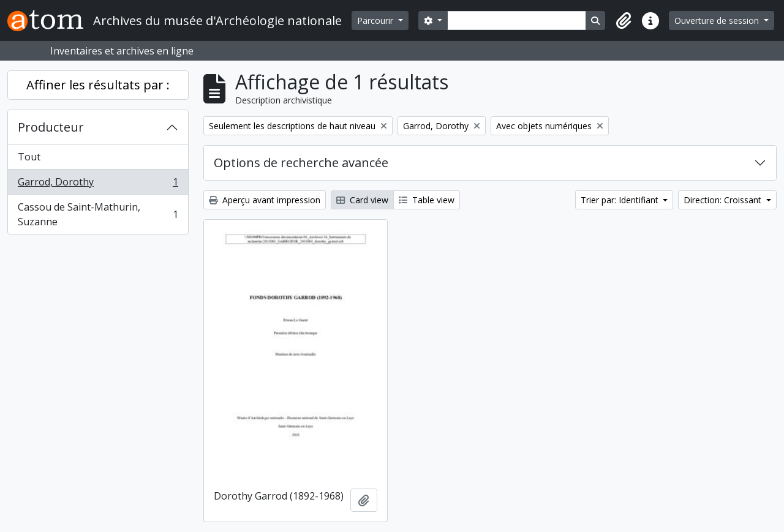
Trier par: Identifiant (621, 200)
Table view (427, 200)
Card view (362, 200)
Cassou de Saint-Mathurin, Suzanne (98, 214)
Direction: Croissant (724, 200)
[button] (624, 21)
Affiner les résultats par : (98, 85)
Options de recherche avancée (301, 163)
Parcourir (376, 21)
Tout (29, 157)
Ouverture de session (718, 21)
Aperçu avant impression (265, 200)
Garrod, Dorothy (98, 185)
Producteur (51, 127)
